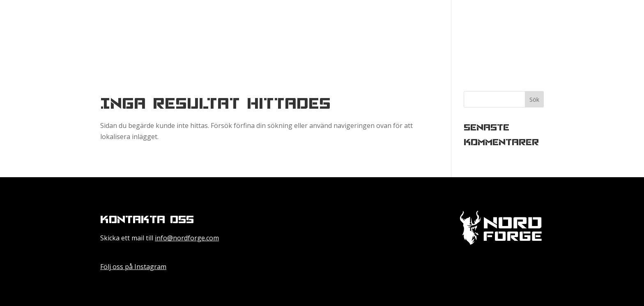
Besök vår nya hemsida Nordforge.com (543, 34)
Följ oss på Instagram (133, 267)
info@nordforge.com (187, 238)
